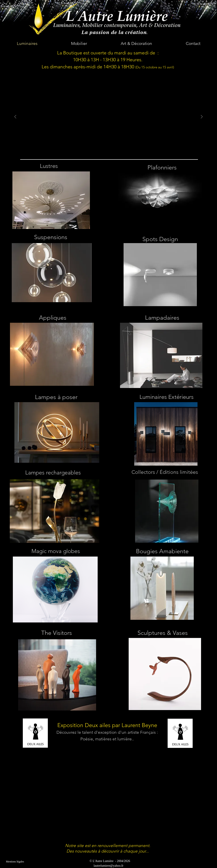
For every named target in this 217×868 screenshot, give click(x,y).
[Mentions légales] (15, 862)
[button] (108, 117)
